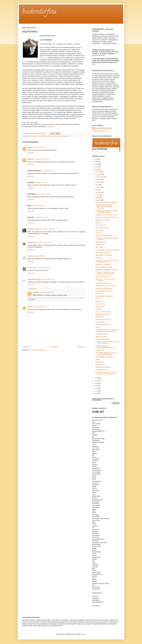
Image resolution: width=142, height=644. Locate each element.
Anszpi (30, 307)
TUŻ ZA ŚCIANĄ (100, 304)
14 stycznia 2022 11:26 (40, 147)
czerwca (98, 187)
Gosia (29, 256)
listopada (99, 174)
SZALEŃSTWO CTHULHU (103, 320)
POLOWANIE (99, 362)
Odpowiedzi (33, 289)
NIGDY (98, 360)
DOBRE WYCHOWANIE (103, 314)
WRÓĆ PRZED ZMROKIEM (104, 267)
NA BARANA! (99, 301)
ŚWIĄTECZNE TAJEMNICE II (104, 296)
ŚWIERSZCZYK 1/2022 (102, 220)
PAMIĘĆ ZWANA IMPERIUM (104, 291)
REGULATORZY (100, 322)
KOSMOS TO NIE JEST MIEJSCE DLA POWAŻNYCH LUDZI (107, 261)
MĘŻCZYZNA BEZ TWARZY (104, 289)
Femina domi (32, 268)
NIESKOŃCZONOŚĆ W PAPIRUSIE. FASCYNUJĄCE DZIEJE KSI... (106, 373)
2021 (96, 378)
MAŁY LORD (99, 248)
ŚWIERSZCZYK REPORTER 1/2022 (106, 217)
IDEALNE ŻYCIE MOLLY (103, 277)
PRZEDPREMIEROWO (43, 136)
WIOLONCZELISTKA (102, 370)
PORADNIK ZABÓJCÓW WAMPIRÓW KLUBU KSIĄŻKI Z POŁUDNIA (107, 331)
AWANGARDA (100, 245)
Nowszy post (27, 347)
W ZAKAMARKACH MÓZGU (104, 357)
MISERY (98, 223)
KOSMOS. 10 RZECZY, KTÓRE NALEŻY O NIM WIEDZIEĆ (105, 273)
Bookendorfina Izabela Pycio (103, 128)
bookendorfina (39, 12)
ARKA (97, 299)
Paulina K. (36, 292)
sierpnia (98, 182)
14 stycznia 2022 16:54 (39, 206)
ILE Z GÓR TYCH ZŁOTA (103, 312)
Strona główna (54, 347)
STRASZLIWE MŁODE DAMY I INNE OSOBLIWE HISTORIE (106, 211)
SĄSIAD (98, 233)
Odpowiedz (31, 153)
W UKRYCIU (99, 294)
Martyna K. (31, 159)
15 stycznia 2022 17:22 (48, 279)
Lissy (24, 62)
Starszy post (81, 347)
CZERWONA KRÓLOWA (103, 325)
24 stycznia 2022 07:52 (39, 307)
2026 (96, 159)
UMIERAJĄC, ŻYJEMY (102, 253)
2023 (96, 167)
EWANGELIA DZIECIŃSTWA (104, 236)
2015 (96, 393)
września (99, 179)
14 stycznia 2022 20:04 (39, 256)
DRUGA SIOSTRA (101, 242)
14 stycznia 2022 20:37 (43, 268)
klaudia (30, 147)
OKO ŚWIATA (100, 230)
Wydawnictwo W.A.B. (65, 136)
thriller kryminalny (54, 136)
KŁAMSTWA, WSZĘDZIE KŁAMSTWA (107, 270)
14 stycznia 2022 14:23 (42, 182)
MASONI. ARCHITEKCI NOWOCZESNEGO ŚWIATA (105, 347)
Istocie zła (44, 58)
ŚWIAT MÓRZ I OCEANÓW (104, 255)
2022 (96, 169)
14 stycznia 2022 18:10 (44, 242)
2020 (96, 381)
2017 (96, 388)
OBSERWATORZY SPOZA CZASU (106, 286)
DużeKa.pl (50, 127)
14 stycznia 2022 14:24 (43, 194)
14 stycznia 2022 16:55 (41, 217)
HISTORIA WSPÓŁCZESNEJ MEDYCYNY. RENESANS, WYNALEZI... (104, 207)
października (100, 177)
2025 (96, 162)
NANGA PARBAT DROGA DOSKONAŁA (107, 250)
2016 (96, 391)
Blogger (83, 634)
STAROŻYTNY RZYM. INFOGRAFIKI (106, 202)
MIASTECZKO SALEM (102, 228)
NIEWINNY (99, 258)
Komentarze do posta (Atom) (38, 350)
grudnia (98, 172)
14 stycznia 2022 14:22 (42, 159)
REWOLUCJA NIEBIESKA (103, 367)
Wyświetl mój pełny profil (99, 131)
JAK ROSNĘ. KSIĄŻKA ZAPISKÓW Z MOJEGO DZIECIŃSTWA (107, 354)
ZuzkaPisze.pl (32, 242)
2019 (96, 383)
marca (98, 195)
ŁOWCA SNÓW (100, 365)
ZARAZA (98, 327)
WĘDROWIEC (100, 307)
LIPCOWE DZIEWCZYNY (103, 283)
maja (97, 190)
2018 (96, 386)
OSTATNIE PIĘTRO (101, 334)
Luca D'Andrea (32, 136)
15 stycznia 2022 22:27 (47, 292)
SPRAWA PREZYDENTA (103, 339)
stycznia (98, 200)
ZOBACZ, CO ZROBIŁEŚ (103, 265)
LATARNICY (99, 309)
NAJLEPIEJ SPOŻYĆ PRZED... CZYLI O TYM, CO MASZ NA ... (108, 343)
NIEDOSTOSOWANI (102, 337)
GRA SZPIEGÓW (101, 225)
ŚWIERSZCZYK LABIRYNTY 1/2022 (106, 215)
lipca (97, 185)
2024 (96, 164)
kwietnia (98, 192)
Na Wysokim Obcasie (34, 229)
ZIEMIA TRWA (100, 350)
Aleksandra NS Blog (34, 279)
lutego (98, 198)
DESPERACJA (100, 317)
